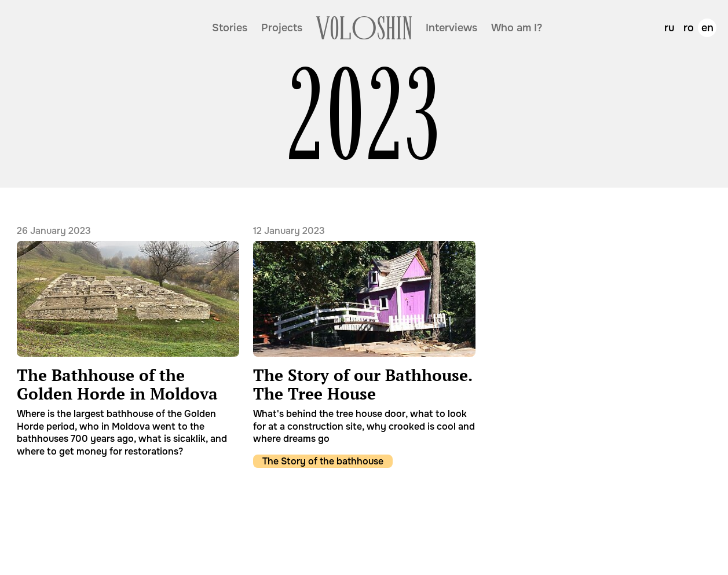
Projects (282, 28)
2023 (364, 116)
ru (670, 28)
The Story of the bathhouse (323, 461)
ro (689, 28)
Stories (230, 28)
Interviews (451, 28)
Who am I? (517, 28)
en (707, 28)
